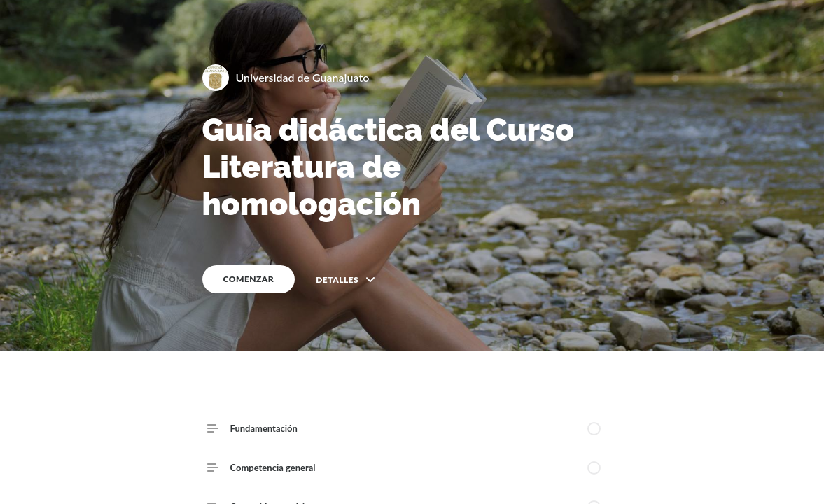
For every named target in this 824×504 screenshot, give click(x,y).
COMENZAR (249, 279)
